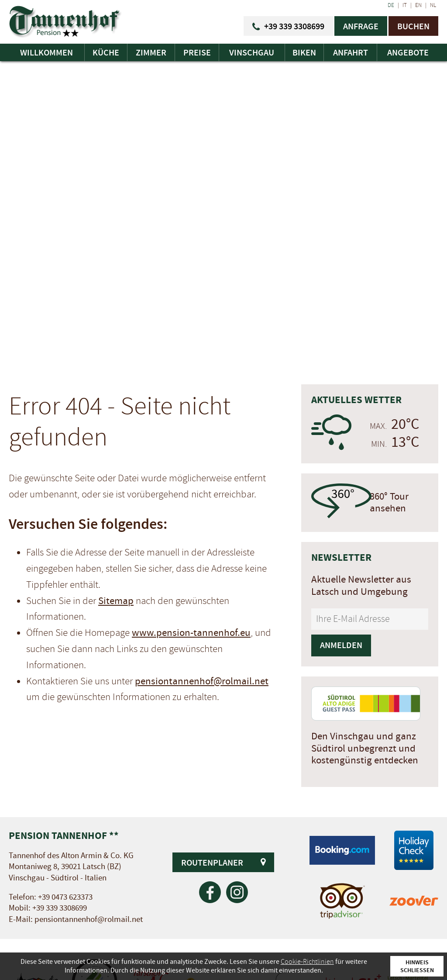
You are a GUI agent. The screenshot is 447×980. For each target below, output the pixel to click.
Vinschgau (252, 52)
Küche (106, 52)
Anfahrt (351, 52)
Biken (304, 52)
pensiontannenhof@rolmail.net (202, 681)
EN (418, 5)
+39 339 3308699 (60, 908)
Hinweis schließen (417, 966)
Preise (197, 52)
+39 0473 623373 (65, 897)
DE (391, 5)
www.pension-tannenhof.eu (191, 633)
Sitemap (116, 601)
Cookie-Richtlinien (307, 962)
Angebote (408, 52)
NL (433, 5)
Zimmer (151, 52)
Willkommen (46, 52)
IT (405, 5)
